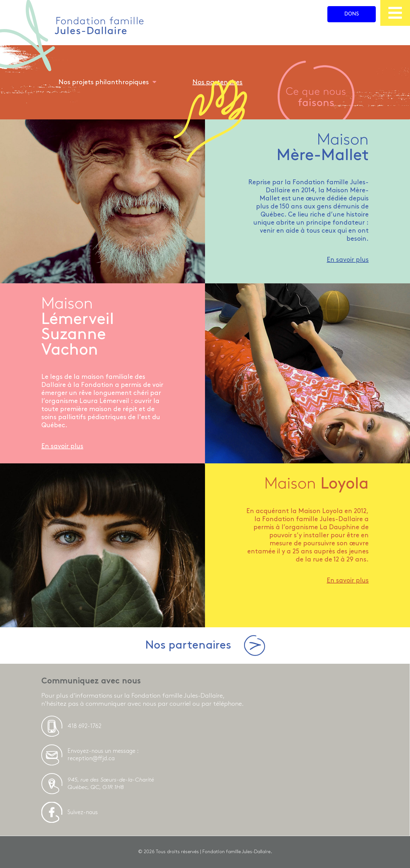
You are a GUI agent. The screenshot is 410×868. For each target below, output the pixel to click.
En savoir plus (348, 260)
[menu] (395, 13)
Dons (352, 14)
